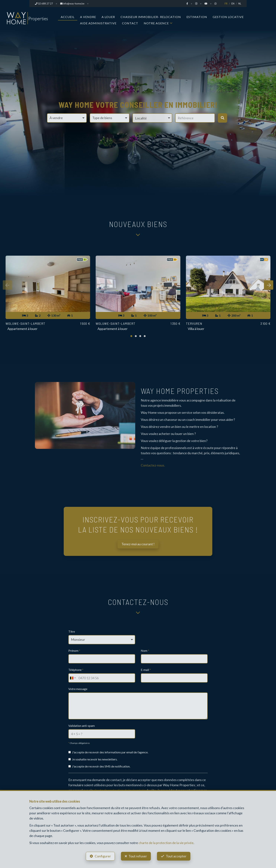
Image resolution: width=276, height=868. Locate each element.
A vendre (88, 17)
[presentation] (7, 285)
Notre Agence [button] (156, 23)
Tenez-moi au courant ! (138, 544)
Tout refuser (138, 856)
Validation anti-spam (82, 726)
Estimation (197, 17)
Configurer (103, 856)
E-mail (146, 670)
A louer (108, 17)
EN (233, 4)
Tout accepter (176, 856)
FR (226, 4)
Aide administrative (98, 23)
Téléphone (76, 670)
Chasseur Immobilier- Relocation (151, 17)
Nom (145, 651)
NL (240, 4)
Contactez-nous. (153, 465)
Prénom (74, 651)
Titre (72, 631)
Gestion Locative (228, 17)
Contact (130, 23)
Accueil (68, 17)
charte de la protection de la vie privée (166, 843)
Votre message (78, 689)
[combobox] (73, 678)
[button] (152, 118)
